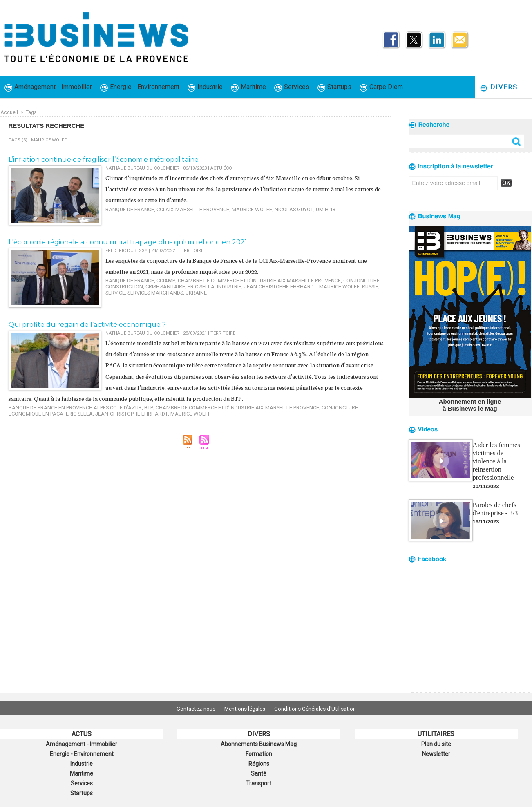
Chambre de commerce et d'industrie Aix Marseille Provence (243, 280)
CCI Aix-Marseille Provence (183, 208)
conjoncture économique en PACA (333, 417)
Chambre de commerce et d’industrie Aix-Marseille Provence (215, 417)
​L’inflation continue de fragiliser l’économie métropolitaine (98, 159)
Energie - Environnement (140, 87)
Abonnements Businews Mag (259, 744)
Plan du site (436, 744)
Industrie (205, 87)
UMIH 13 (302, 208)
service (365, 285)
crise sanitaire (161, 285)
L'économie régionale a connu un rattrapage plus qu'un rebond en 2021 (120, 242)
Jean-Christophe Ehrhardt (266, 285)
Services (292, 87)
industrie (219, 285)
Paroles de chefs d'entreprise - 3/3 (495, 498)
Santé (259, 771)
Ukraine (167, 290)
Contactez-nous (191, 708)
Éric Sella (20, 423)
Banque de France (127, 208)
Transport (259, 780)
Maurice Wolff (235, 208)
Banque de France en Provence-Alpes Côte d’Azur (68, 417)
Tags (31, 112)
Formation (259, 753)
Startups (334, 87)
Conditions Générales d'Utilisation (320, 708)
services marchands (130, 290)
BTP (134, 417)
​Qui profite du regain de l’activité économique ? (82, 324)
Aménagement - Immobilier (48, 87)
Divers (499, 88)
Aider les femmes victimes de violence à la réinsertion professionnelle (500, 455)
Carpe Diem (381, 87)
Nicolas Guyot (273, 208)
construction (123, 285)
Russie (346, 285)
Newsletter (436, 753)
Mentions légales (245, 708)
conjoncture (336, 280)
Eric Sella (193, 285)
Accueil (9, 112)
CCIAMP (159, 280)
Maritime (248, 87)
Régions (259, 762)
